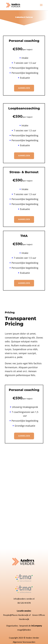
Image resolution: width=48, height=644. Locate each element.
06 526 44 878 (24, 603)
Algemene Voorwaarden (24, 642)
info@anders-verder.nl (24, 599)
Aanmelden (24, 88)
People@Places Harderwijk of (17, 615)
